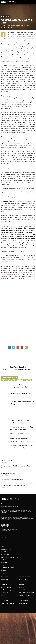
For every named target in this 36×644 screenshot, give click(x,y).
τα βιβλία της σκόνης (6, 573)
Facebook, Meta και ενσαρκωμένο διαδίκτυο (20, 386)
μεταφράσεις (22, 587)
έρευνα (3, 595)
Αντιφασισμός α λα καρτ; (20, 393)
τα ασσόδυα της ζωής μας (8, 568)
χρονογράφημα (23, 603)
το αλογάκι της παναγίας (7, 560)
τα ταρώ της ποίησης (24, 595)
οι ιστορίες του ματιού (25, 577)
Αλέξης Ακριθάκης (16, 434)
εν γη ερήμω (4, 593)
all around (4, 547)
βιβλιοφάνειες (5, 579)
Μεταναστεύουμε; (7, 460)
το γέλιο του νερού (6, 582)
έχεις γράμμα (4, 601)
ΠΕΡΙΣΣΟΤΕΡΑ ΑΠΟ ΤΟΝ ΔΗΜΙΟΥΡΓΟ (16, 380)
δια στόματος (4, 585)
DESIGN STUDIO (7, 531)
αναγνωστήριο (5, 555)
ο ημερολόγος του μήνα (7, 603)
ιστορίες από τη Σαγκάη (7, 606)
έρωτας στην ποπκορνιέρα (8, 598)
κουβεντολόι (22, 585)
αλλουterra (4, 562)
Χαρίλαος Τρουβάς (7, 28)
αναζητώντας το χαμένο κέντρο (9, 557)
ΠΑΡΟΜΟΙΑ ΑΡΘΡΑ (9, 377)
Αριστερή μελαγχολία (8, 474)
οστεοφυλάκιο (22, 590)
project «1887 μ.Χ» (6, 549)
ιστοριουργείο (22, 579)
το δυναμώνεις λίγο (6, 587)
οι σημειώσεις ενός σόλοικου (26, 593)
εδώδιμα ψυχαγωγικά (7, 590)
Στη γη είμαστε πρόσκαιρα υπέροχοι (12, 480)
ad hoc (3, 544)
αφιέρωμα (4, 570)
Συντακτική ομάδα (7, 504)
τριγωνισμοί (22, 598)
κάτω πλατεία (5, 16)
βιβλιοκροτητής (5, 577)
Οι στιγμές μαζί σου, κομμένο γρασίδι (13, 486)
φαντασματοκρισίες (24, 601)
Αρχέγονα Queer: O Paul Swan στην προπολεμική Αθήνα (16, 467)
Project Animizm (5, 552)
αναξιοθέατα (4, 565)
